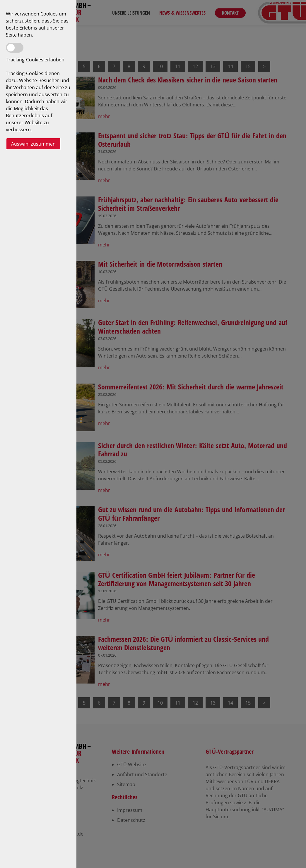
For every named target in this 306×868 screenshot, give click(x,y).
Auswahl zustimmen (33, 144)
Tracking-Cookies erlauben (35, 60)
